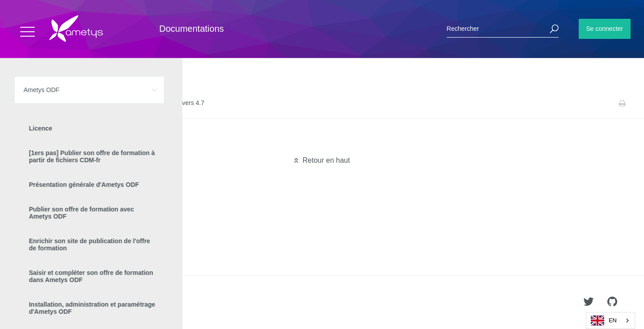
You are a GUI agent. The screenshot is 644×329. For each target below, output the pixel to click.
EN (604, 321)
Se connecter (605, 29)
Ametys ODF (59, 103)
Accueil (27, 103)
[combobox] (610, 321)
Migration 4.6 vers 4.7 (110, 142)
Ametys (59, 303)
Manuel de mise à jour (109, 103)
